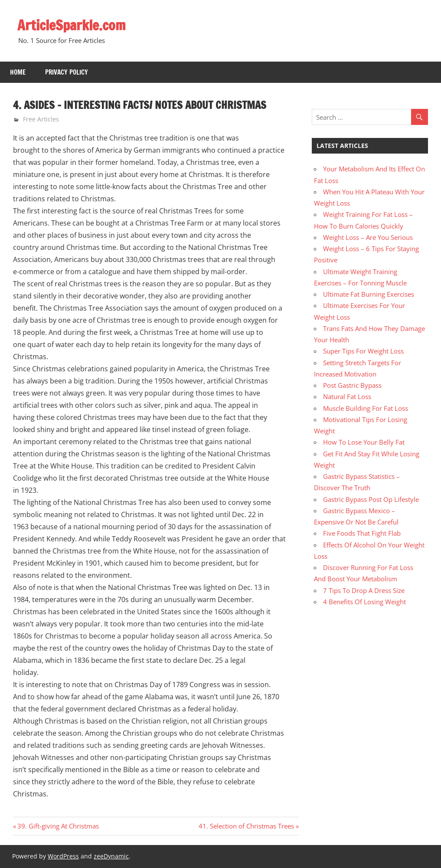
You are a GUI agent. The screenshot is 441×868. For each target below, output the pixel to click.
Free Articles (41, 119)
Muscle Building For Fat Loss (366, 408)
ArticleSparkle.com (72, 25)
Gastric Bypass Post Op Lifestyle (371, 499)
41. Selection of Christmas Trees (246, 826)
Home (18, 72)
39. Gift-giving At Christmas (58, 826)
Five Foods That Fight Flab (362, 533)
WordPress (63, 856)
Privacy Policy (67, 72)
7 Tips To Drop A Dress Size (364, 590)
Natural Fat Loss (347, 396)
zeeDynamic (111, 856)
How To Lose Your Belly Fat (364, 442)
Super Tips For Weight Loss (363, 351)
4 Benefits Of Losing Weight (364, 602)
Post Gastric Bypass (352, 385)
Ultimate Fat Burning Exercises (369, 294)
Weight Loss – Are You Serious (368, 237)
